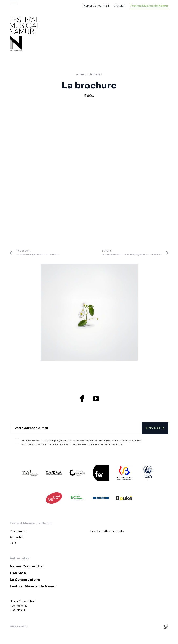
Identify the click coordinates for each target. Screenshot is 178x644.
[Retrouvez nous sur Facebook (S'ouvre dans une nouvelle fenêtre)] (82, 399)
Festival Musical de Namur (149, 6)
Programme (18, 531)
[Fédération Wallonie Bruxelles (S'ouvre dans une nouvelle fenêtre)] (124, 474)
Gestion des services (19, 627)
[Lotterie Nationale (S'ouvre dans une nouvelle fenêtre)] (77, 499)
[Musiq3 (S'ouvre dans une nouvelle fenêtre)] (54, 499)
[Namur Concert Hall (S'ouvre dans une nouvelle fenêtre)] (77, 474)
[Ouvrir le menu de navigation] (14, 6)
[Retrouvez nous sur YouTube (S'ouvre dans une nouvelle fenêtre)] (96, 399)
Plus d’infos (117, 445)
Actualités (96, 75)
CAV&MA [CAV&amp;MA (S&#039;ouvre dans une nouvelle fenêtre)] (120, 6)
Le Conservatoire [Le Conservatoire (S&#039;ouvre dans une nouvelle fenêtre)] (25, 580)
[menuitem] (48, 531)
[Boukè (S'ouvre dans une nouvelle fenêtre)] (124, 499)
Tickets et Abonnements (107, 531)
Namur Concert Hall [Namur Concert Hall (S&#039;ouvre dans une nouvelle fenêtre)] (96, 6)
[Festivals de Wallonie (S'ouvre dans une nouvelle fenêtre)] (101, 474)
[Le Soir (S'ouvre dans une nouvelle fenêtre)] (101, 499)
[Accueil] (25, 35)
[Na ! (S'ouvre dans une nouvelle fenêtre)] (31, 474)
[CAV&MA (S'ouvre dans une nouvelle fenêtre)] (54, 474)
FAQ (13, 543)
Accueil (81, 75)
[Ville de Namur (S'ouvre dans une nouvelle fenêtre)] (148, 474)
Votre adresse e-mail (31, 428)
